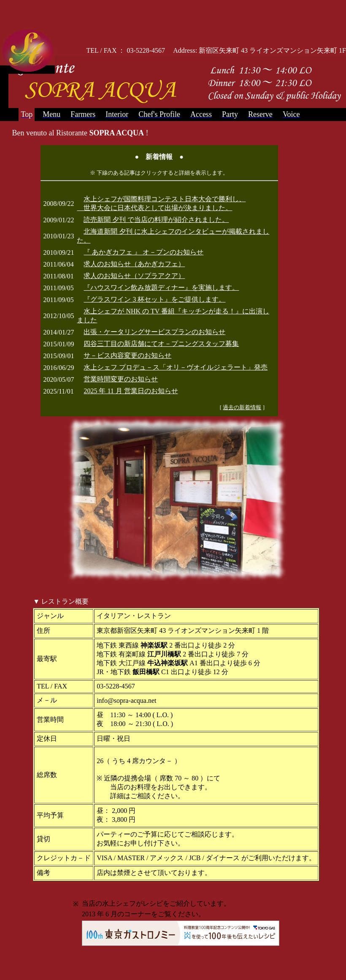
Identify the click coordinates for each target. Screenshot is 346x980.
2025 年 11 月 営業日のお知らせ (131, 391)
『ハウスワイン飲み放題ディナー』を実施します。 (161, 288)
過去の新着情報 (242, 407)
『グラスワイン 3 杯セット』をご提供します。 (154, 299)
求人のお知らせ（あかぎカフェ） (134, 264)
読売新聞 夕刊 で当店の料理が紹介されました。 (156, 220)
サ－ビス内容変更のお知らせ (127, 355)
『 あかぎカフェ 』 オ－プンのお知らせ (143, 252)
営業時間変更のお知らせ (121, 379)
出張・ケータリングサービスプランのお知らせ (154, 332)
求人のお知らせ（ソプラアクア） (134, 276)
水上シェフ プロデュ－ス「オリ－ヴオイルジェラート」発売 (176, 367)
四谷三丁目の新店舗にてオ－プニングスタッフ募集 (161, 344)
